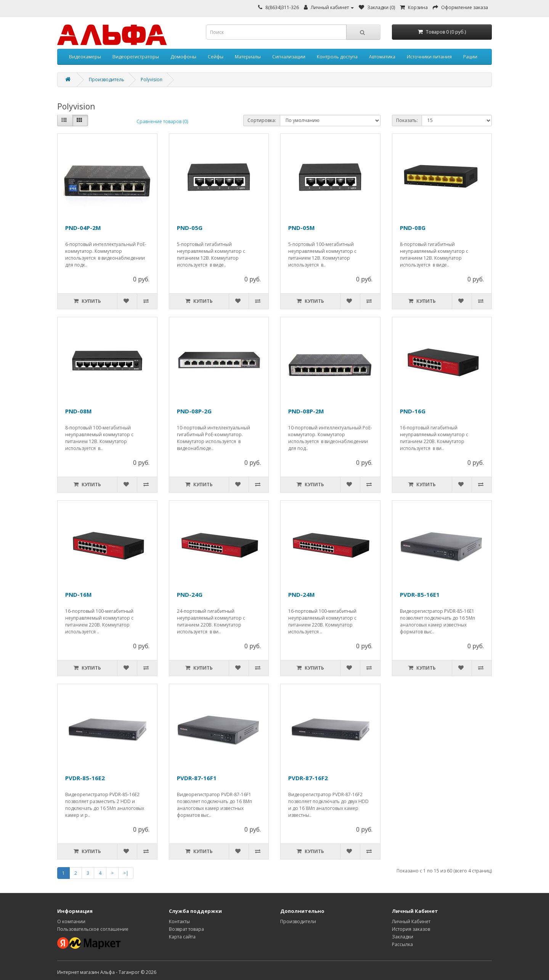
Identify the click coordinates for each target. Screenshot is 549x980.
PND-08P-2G (194, 411)
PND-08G (413, 228)
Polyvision (152, 80)
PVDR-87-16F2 (308, 778)
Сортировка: (262, 120)
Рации (470, 57)
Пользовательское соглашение (93, 929)
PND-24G (190, 594)
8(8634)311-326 (282, 7)
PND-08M (79, 411)
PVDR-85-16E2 (85, 778)
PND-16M (79, 594)
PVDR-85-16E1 (420, 594)
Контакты (179, 921)
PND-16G (413, 411)
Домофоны (183, 57)
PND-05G (190, 228)
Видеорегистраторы (136, 57)
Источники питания (429, 57)
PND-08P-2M (306, 411)
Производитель (107, 80)
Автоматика (382, 57)
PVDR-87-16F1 (197, 778)
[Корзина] (442, 32)
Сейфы (216, 57)
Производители (298, 921)
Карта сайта (182, 937)
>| (126, 873)
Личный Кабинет (411, 921)
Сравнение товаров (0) (162, 121)
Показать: (407, 120)
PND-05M (302, 228)
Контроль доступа (337, 57)
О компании (71, 921)
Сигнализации (289, 57)
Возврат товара (186, 929)
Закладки (403, 937)
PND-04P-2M (83, 228)
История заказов (411, 929)
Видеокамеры (85, 57)
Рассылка (402, 944)
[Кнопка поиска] (363, 32)
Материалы (248, 57)
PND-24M (302, 594)
